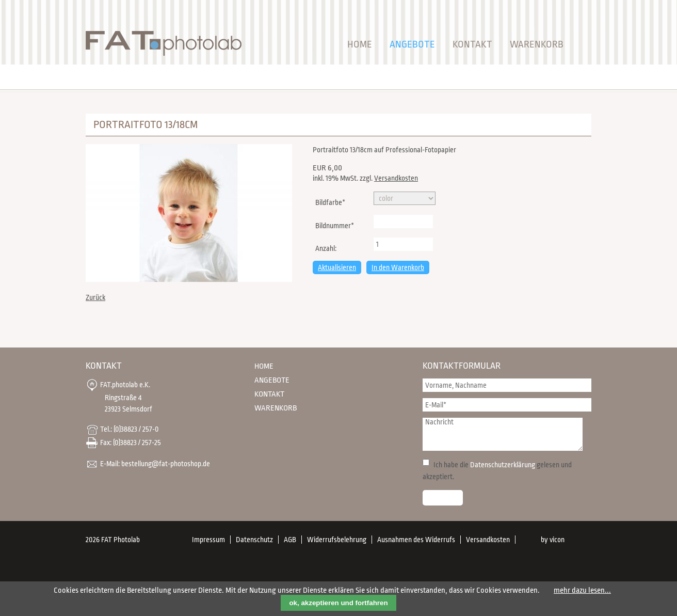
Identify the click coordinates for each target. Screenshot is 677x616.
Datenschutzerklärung (503, 465)
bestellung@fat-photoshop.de (166, 463)
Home (360, 44)
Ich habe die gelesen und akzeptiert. (497, 471)
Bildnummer (334, 225)
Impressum (208, 540)
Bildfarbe (330, 201)
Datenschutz (254, 540)
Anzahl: (326, 248)
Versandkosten (396, 178)
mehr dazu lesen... (582, 590)
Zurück (95, 297)
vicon (557, 540)
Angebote (412, 44)
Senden (443, 498)
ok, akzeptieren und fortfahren (338, 603)
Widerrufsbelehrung (337, 540)
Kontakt (472, 44)
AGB (290, 540)
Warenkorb (537, 44)
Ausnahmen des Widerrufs (416, 540)
